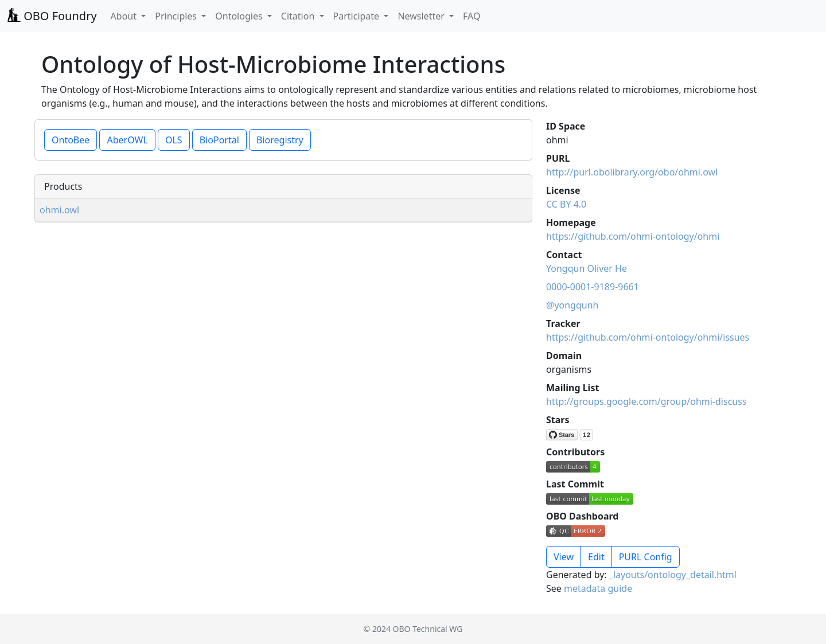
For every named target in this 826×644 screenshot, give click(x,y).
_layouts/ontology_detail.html (673, 575)
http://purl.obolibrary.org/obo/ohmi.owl (632, 172)
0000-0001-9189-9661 (593, 287)
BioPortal (219, 140)
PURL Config (646, 557)
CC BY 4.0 (566, 204)
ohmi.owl (59, 210)
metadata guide (598, 588)
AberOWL (127, 140)
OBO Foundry (52, 16)
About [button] (125, 16)
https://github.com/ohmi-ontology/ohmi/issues (648, 337)
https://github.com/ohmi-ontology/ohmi (633, 236)
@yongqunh (572, 305)
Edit (596, 557)
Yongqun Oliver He (587, 268)
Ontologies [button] (240, 16)
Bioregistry (280, 140)
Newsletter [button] (422, 16)
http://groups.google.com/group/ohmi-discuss (646, 401)
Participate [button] (358, 16)
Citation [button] (299, 16)
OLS (174, 140)
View (564, 557)
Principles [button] (177, 16)
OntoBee (71, 140)
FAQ (472, 16)
